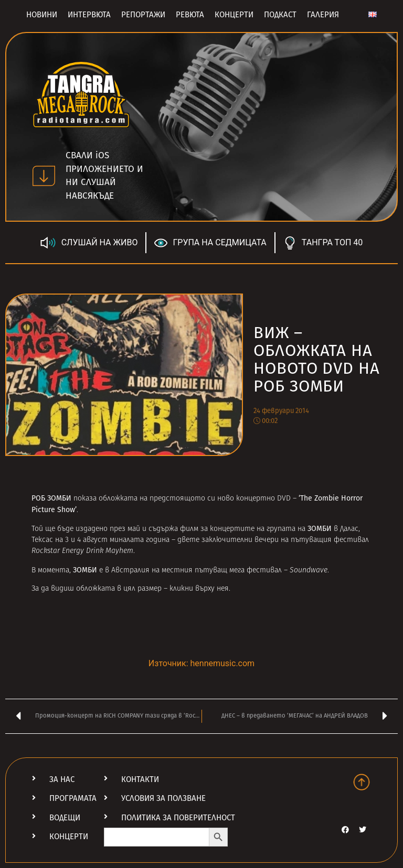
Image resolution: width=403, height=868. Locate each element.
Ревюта (190, 15)
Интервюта (89, 15)
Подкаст (280, 15)
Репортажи (143, 15)
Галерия (323, 15)
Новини (42, 15)
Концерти (234, 15)
